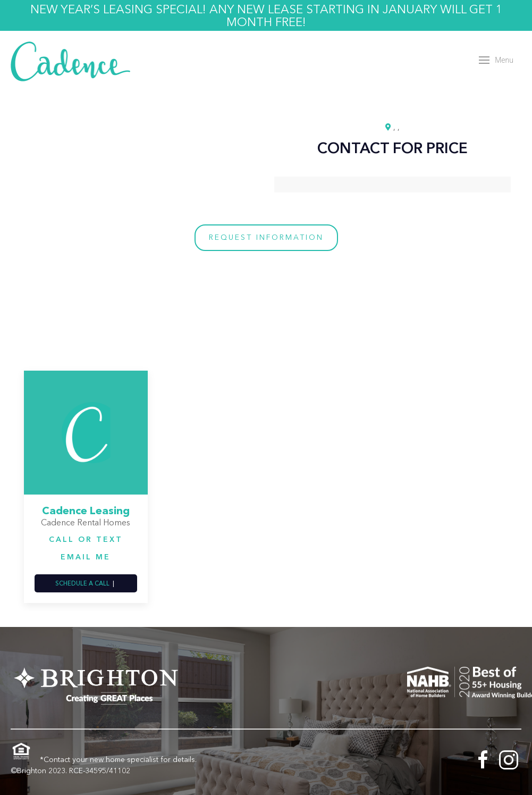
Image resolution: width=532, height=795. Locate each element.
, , (396, 127)
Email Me (86, 557)
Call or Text (86, 539)
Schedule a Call (82, 583)
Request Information (266, 237)
